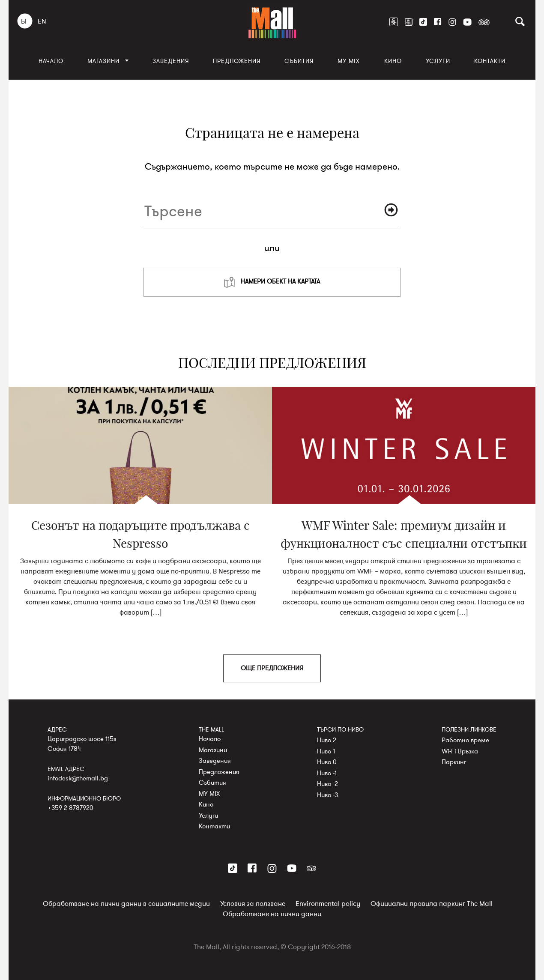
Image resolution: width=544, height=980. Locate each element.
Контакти (490, 61)
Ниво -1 (327, 773)
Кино (393, 61)
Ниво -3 (327, 795)
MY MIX (349, 61)
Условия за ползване (253, 904)
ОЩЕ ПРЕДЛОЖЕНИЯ (272, 668)
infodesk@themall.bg (78, 778)
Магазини (103, 61)
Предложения (237, 61)
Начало (51, 61)
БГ (25, 21)
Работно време (465, 740)
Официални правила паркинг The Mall (432, 904)
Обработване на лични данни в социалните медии (126, 904)
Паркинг (454, 762)
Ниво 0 (327, 762)
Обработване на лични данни (272, 914)
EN (42, 21)
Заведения (171, 61)
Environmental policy (328, 904)
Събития (299, 61)
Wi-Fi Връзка (460, 751)
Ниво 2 (327, 740)
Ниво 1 (326, 751)
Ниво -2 (327, 784)
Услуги (438, 61)
